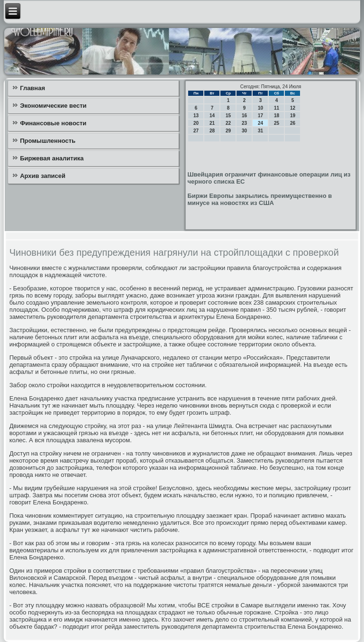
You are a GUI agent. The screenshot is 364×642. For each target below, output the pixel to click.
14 (212, 116)
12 (293, 108)
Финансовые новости (53, 123)
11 (277, 108)
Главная (32, 88)
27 (196, 131)
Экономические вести (53, 106)
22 (228, 123)
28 (212, 131)
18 (277, 116)
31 (260, 131)
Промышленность (48, 141)
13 (196, 116)
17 (260, 116)
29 (228, 131)
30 (244, 131)
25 (277, 123)
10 (260, 108)
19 (293, 116)
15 (228, 116)
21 (212, 123)
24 (260, 123)
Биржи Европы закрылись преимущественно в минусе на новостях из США (259, 199)
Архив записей (43, 176)
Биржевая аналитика (52, 158)
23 (244, 123)
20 (196, 123)
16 (244, 116)
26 (293, 123)
